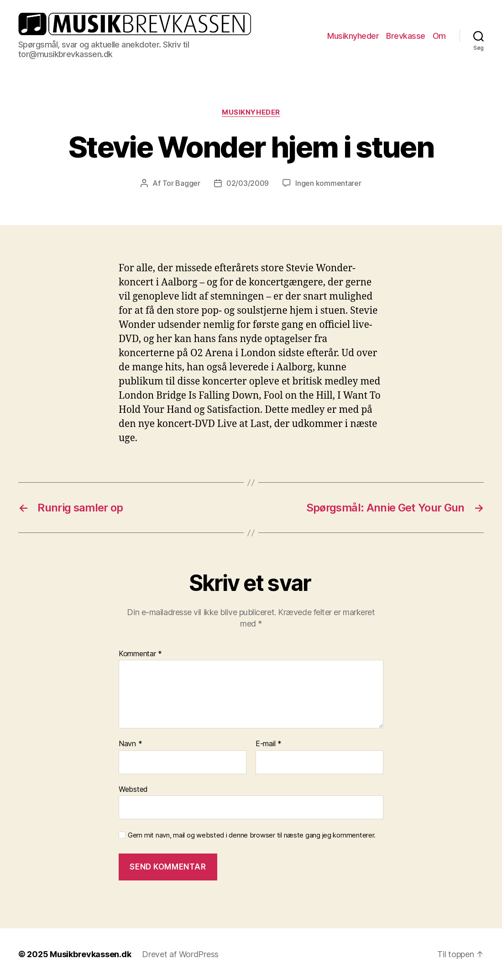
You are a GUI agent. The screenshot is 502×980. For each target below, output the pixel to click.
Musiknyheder (353, 36)
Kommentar (140, 654)
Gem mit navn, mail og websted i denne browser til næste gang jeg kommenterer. (252, 835)
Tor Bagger (181, 183)
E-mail (269, 744)
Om (439, 36)
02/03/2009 (248, 183)
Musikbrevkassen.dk (90, 954)
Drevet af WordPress (180, 954)
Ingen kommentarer (328, 183)
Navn (130, 744)
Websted (133, 789)
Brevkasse (406, 36)
